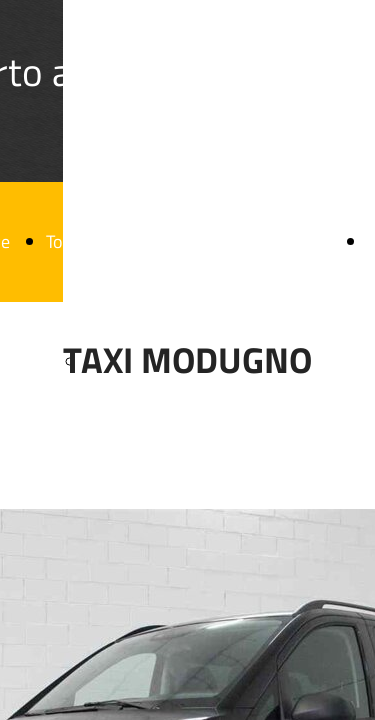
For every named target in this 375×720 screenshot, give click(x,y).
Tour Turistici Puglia (118, 241)
